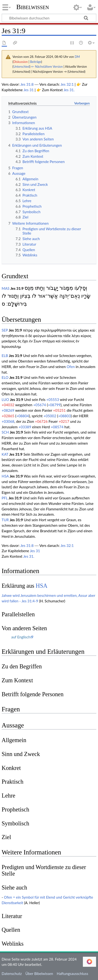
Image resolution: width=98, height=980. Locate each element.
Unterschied (21, 67)
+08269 (8, 410)
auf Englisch (21, 637)
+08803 (64, 416)
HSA (5, 476)
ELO (5, 377)
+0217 (64, 421)
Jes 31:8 (27, 84)
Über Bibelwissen (39, 974)
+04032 (8, 405)
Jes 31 (29, 90)
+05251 (59, 410)
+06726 (41, 421)
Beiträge (36, 62)
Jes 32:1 (67, 84)
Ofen (71, 367)
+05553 (53, 399)
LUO (5, 399)
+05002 (50, 416)
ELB (5, 356)
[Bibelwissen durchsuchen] (49, 18)
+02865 (8, 416)
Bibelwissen (33, 7)
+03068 (8, 421)
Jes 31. (69, 90)
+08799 (54, 405)
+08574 (57, 427)
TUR (5, 520)
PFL (5, 498)
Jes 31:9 (17, 288)
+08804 (23, 416)
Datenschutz (12, 974)
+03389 (25, 427)
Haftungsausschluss (72, 974)
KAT (5, 454)
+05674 (40, 405)
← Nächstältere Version (47, 67)
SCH (5, 432)
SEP (5, 330)
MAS (6, 288)
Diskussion (20, 62)
